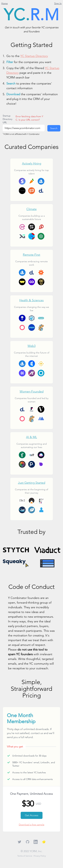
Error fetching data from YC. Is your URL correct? (29, 118)
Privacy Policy (40, 856)
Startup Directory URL (7, 119)
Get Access (32, 815)
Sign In (58, 3)
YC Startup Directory (34, 56)
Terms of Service (25, 856)
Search (54, 128)
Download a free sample (32, 825)
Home (5, 3)
